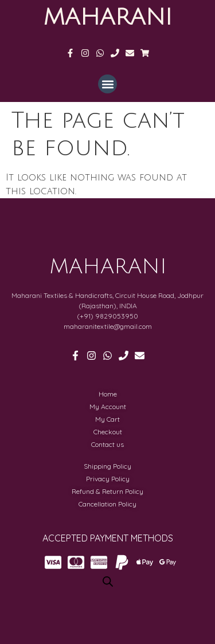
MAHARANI (107, 17)
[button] (107, 84)
